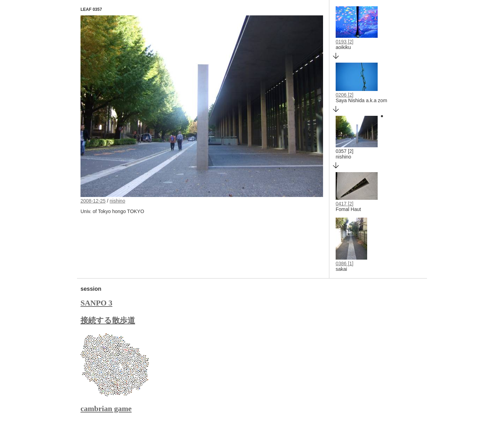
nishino (117, 201)
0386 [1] (345, 263)
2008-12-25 (93, 201)
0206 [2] (345, 95)
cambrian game (106, 408)
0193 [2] (345, 42)
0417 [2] (345, 204)
